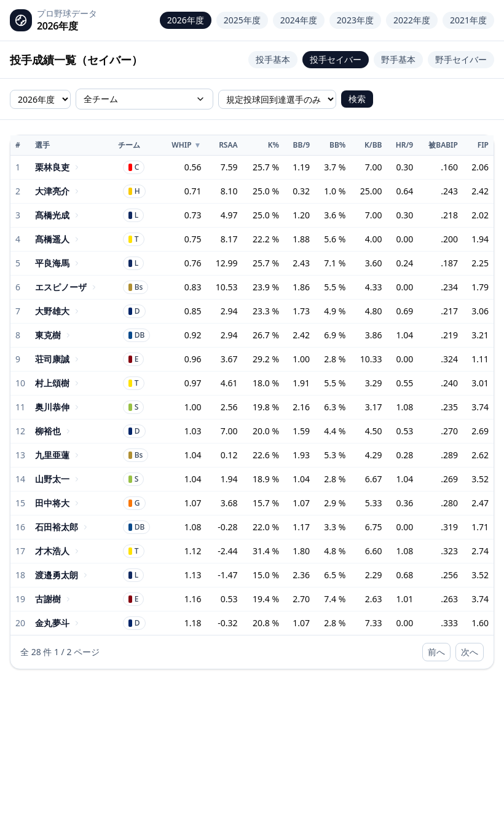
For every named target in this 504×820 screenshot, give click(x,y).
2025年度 (242, 20)
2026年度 (186, 20)
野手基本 (398, 59)
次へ (470, 652)
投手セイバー (336, 59)
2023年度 (355, 20)
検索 (357, 99)
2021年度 (468, 20)
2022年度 (412, 20)
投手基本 (273, 59)
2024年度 (299, 20)
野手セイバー (461, 59)
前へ (436, 652)
